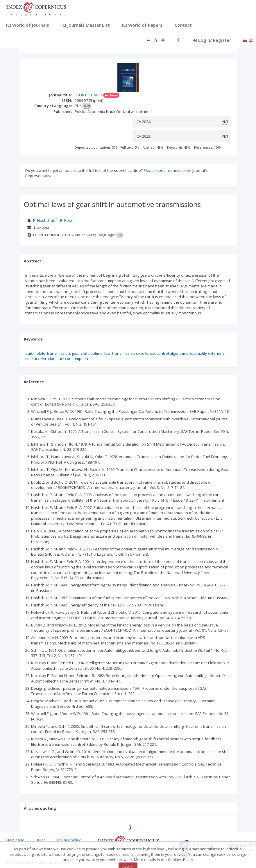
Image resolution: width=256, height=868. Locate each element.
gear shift (80, 353)
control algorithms (172, 353)
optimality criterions (207, 353)
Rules (41, 840)
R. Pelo (66, 220)
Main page (15, 840)
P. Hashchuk (44, 220)
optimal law (100, 353)
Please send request (162, 170)
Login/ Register (212, 40)
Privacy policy (69, 840)
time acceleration (40, 359)
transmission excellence (134, 353)
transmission (59, 353)
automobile (35, 353)
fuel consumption (73, 359)
